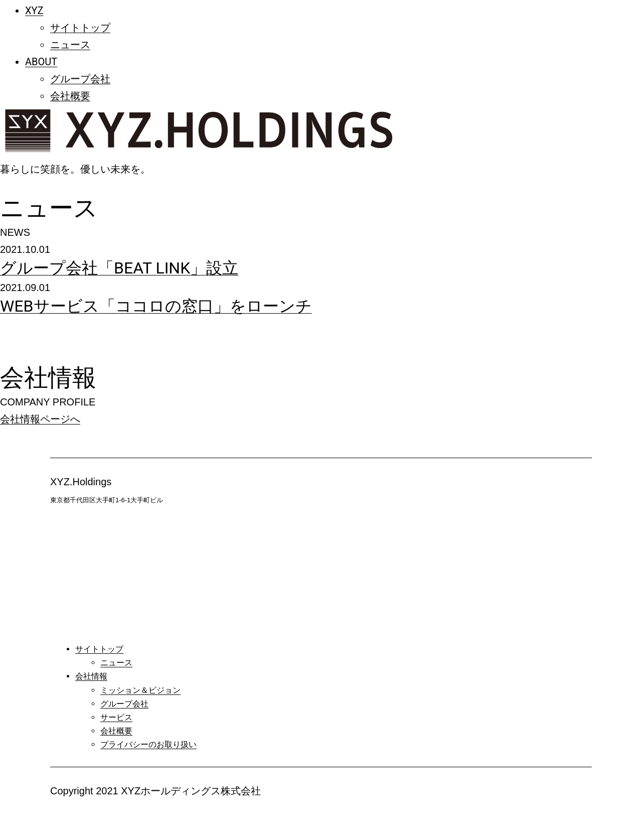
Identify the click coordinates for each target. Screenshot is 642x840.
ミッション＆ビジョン (140, 690)
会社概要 (70, 96)
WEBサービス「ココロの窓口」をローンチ (156, 306)
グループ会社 (80, 79)
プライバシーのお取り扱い (148, 744)
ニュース (70, 45)
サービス (116, 717)
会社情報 (91, 676)
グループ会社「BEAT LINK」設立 (119, 268)
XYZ (34, 11)
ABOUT (41, 62)
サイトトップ (80, 28)
